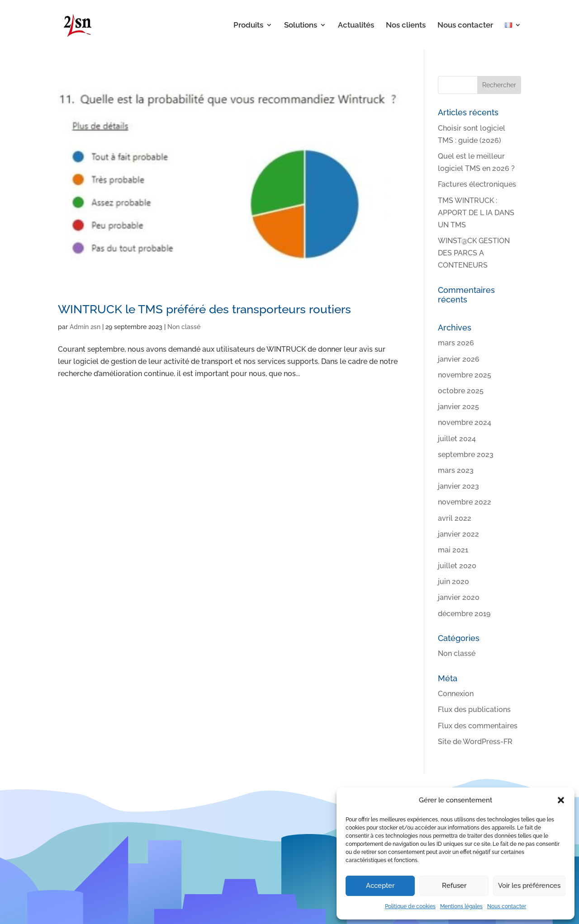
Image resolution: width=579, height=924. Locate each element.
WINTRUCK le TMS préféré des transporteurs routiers (204, 309)
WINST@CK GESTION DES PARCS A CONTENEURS (474, 253)
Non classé (184, 327)
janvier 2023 (458, 486)
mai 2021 (453, 550)
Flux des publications (474, 709)
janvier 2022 (458, 534)
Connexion (456, 694)
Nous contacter (507, 906)
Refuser (454, 886)
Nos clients (406, 26)
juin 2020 (453, 582)
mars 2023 (456, 470)
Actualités (356, 26)
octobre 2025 (461, 391)
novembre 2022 (465, 502)
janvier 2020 (459, 597)
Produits (248, 26)
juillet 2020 (457, 566)
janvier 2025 (458, 407)
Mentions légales (461, 906)
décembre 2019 (464, 614)
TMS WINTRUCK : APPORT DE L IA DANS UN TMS (476, 213)
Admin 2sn (85, 327)
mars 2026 (456, 343)
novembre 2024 (465, 422)
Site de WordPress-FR (475, 742)
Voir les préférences (529, 886)
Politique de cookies (410, 906)
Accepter (380, 886)
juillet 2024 (457, 439)
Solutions (301, 26)
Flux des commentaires (478, 726)
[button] (561, 800)
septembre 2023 (466, 455)
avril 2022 (455, 518)
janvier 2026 (459, 359)
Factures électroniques (477, 184)
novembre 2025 (465, 375)
